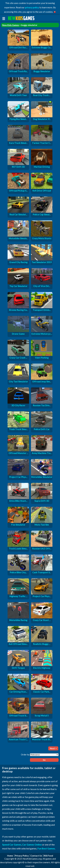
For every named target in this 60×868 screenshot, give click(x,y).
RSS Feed (48, 856)
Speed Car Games (12, 845)
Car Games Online (32, 845)
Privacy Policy (22, 856)
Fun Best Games (46, 848)
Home (10, 856)
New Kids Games (11, 25)
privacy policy (32, 7)
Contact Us (36, 856)
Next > (53, 748)
